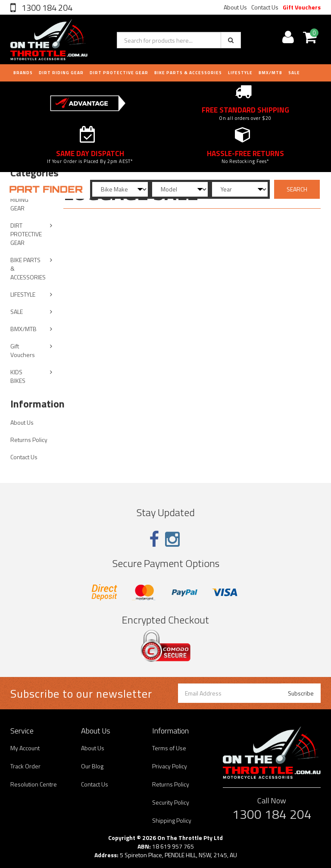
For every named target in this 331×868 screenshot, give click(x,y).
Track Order (25, 766)
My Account (25, 748)
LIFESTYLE (240, 73)
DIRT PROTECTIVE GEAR (119, 73)
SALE (17, 312)
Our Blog (92, 766)
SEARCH (297, 189)
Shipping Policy (172, 820)
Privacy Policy (170, 766)
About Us (235, 7)
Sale (294, 73)
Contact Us (265, 7)
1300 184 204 (46, 8)
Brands (23, 73)
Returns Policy (29, 440)
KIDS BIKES (18, 376)
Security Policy (171, 802)
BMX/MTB (270, 73)
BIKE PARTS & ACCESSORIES (188, 73)
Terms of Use (169, 748)
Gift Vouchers (302, 7)
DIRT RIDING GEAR (61, 73)
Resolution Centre (34, 784)
